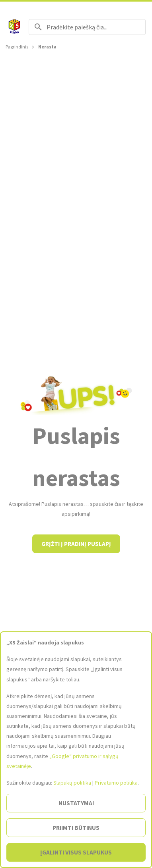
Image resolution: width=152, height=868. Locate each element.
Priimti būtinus (76, 828)
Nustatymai (76, 803)
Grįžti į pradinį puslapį (76, 544)
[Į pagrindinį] (14, 27)
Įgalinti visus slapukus (76, 852)
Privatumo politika (116, 783)
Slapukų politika (72, 783)
